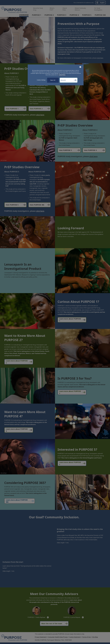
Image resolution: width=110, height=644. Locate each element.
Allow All (63, 80)
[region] (56, 75)
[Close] (80, 67)
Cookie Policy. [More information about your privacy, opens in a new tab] (62, 75)
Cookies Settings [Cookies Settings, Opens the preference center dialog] (41, 80)
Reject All (53, 80)
